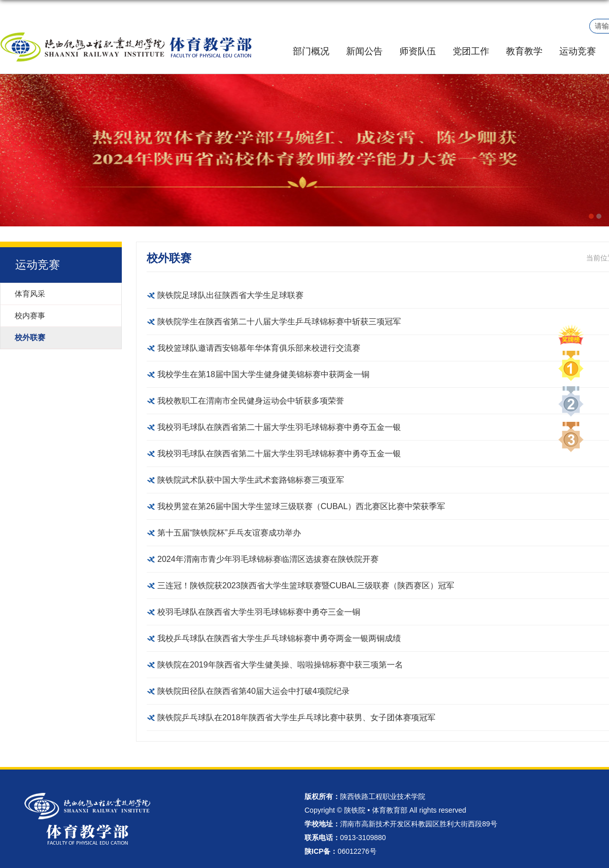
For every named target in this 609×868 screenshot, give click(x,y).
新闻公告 (364, 51)
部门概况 (311, 51)
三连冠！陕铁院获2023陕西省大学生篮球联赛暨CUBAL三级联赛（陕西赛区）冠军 (306, 586)
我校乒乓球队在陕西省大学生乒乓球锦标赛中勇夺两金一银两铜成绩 (279, 638)
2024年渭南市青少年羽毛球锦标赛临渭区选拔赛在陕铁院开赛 (268, 559)
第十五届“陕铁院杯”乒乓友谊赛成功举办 (229, 533)
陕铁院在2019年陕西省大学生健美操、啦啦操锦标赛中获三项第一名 (280, 665)
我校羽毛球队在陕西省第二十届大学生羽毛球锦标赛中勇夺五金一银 (279, 427)
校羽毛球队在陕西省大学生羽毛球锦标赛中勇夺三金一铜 (259, 612)
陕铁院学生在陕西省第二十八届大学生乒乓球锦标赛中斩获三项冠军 (279, 322)
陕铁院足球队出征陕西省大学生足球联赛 (230, 295)
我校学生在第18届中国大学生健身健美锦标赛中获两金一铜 (263, 374)
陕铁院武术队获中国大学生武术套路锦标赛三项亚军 (251, 480)
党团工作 (471, 51)
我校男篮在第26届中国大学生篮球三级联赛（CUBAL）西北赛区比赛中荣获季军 (301, 506)
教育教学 (524, 51)
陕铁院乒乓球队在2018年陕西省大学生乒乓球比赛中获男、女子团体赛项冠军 (296, 717)
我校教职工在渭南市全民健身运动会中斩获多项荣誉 (251, 401)
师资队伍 (418, 51)
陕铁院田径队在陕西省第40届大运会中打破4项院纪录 (253, 691)
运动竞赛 (578, 51)
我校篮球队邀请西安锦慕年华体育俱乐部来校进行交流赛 (259, 348)
